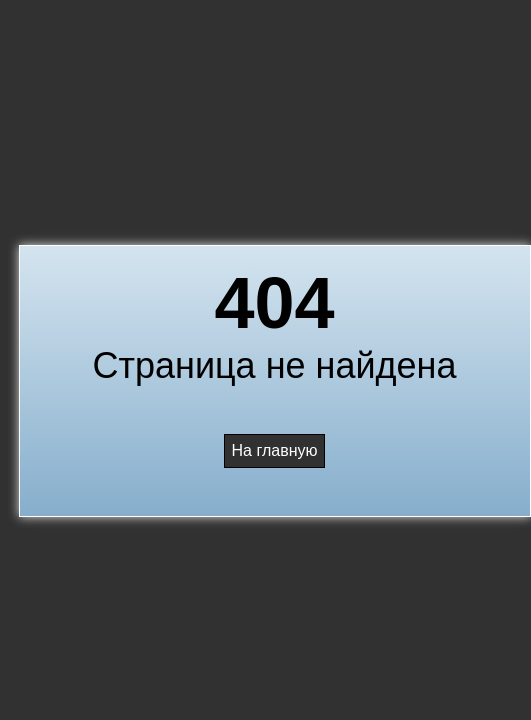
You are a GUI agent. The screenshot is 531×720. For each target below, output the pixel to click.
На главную (275, 450)
